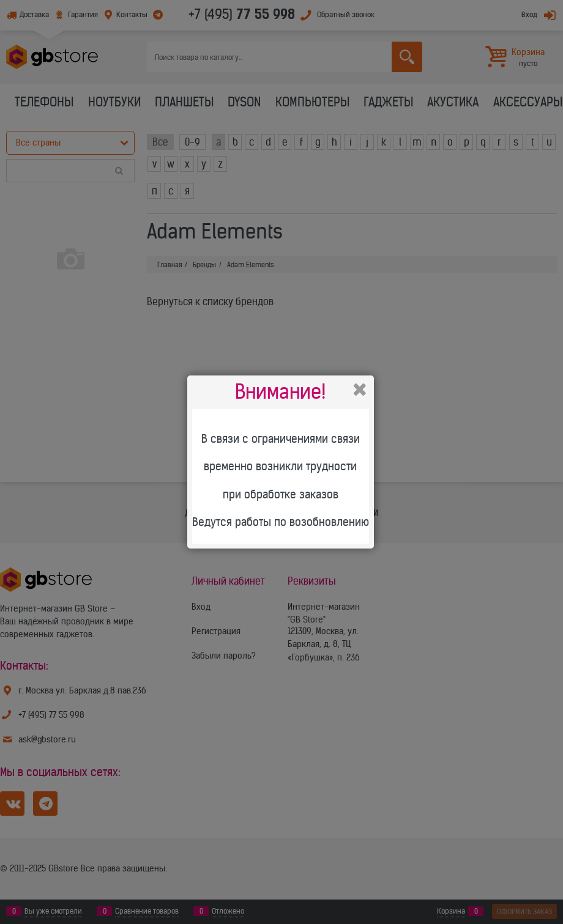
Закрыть (360, 390)
